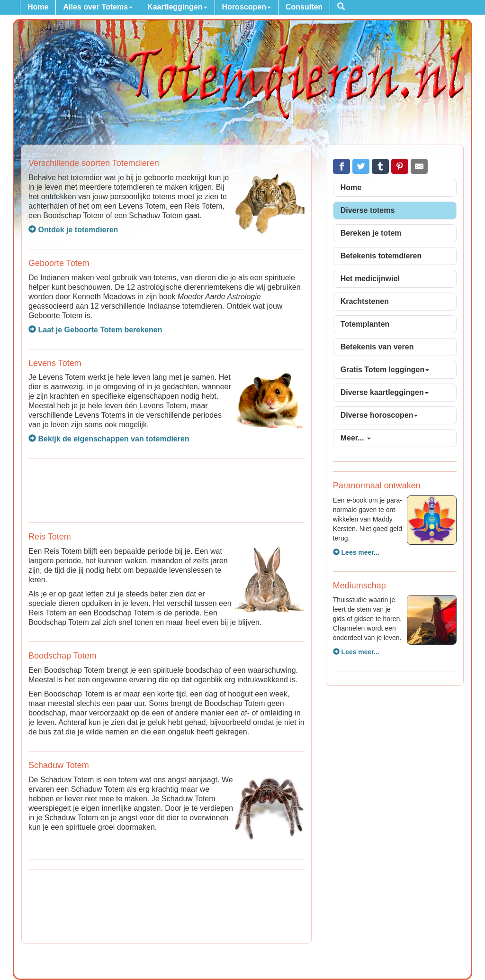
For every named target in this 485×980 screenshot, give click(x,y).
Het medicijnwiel (370, 279)
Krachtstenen (365, 301)
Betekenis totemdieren (381, 256)
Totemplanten (365, 324)
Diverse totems (368, 210)
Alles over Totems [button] (98, 7)
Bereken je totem (371, 233)
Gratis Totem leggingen (385, 370)
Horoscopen (247, 7)
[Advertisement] (166, 489)
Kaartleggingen (177, 7)
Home (38, 7)
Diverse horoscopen (379, 415)
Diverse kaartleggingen (385, 392)
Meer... (356, 438)
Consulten (304, 7)
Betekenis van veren (377, 347)
